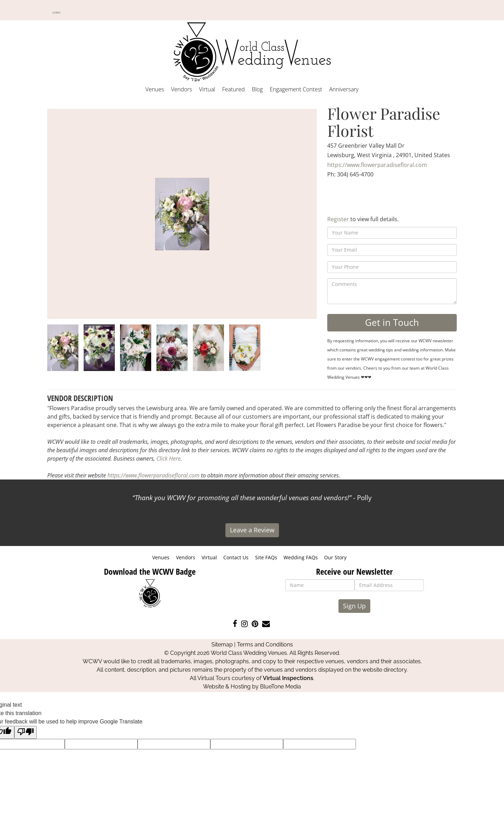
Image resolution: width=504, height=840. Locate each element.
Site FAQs (266, 557)
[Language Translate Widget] (56, 13)
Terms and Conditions (265, 645)
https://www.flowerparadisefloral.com (377, 165)
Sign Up (354, 606)
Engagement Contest (296, 89)
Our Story (335, 557)
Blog (257, 89)
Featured (234, 89)
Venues (155, 89)
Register (338, 219)
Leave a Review (252, 530)
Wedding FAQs (301, 557)
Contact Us (236, 557)
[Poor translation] (26, 732)
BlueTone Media (281, 687)
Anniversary (344, 89)
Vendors (182, 89)
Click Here (169, 458)
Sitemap (222, 645)
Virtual (207, 89)
